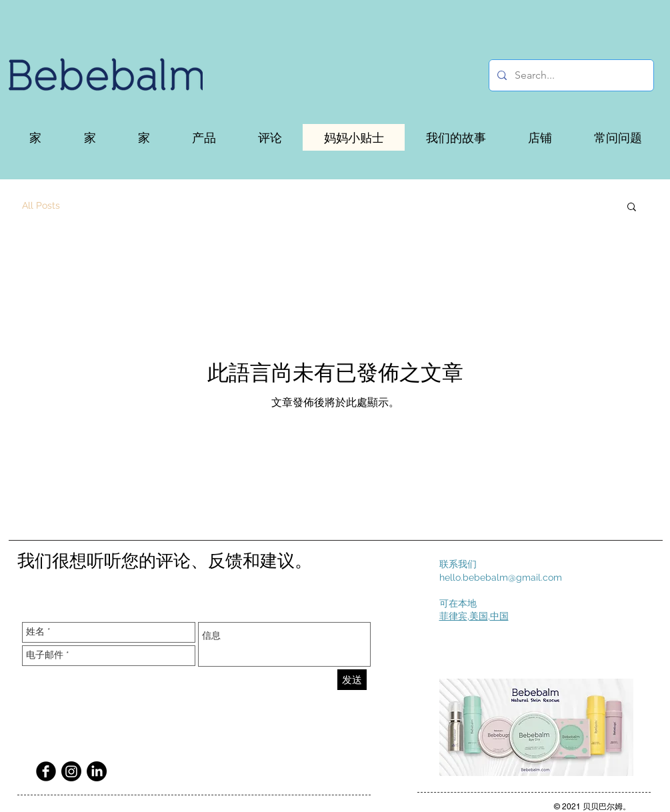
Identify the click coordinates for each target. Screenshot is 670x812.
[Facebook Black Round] (46, 771)
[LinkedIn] (97, 771)
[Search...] (570, 75)
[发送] (352, 680)
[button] (204, 137)
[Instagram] (71, 771)
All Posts (41, 205)
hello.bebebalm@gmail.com (501, 577)
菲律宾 (453, 616)
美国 (479, 616)
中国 (499, 616)
